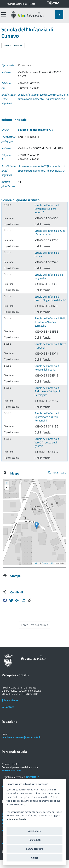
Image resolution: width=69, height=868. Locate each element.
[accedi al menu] (4, 14)
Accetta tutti (35, 831)
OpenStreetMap (48, 563)
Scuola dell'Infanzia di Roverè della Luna (47, 368)
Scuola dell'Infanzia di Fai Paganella (49, 276)
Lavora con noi (13, 46)
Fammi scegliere (35, 849)
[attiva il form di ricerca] (59, 15)
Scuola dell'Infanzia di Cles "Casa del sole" (50, 232)
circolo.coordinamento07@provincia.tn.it (42, 99)
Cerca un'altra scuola (35, 625)
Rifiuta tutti (35, 840)
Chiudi (34, 858)
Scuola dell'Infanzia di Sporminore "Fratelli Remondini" (47, 417)
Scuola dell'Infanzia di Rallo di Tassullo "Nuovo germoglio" (50, 322)
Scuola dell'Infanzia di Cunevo (47, 254)
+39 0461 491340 (11, 770)
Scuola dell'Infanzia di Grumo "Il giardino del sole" (50, 298)
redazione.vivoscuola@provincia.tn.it (21, 737)
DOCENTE (33, 777)
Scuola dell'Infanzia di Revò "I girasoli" (50, 346)
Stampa (15, 576)
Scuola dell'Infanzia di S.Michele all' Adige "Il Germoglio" (47, 391)
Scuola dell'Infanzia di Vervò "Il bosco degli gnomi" (47, 442)
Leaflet (35, 563)
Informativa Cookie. (16, 819)
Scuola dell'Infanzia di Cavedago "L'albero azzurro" (47, 209)
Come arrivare (57, 472)
